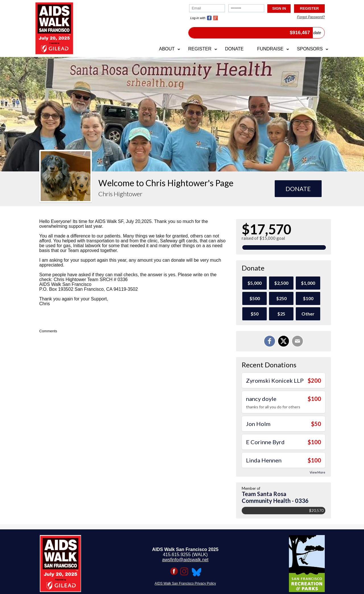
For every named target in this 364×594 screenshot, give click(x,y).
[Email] (297, 341)
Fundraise (270, 49)
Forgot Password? (311, 17)
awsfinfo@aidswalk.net (185, 560)
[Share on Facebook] (270, 341)
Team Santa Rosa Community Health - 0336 (275, 497)
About (167, 49)
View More (318, 472)
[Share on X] (284, 341)
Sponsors (310, 49)
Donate (234, 49)
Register (200, 49)
